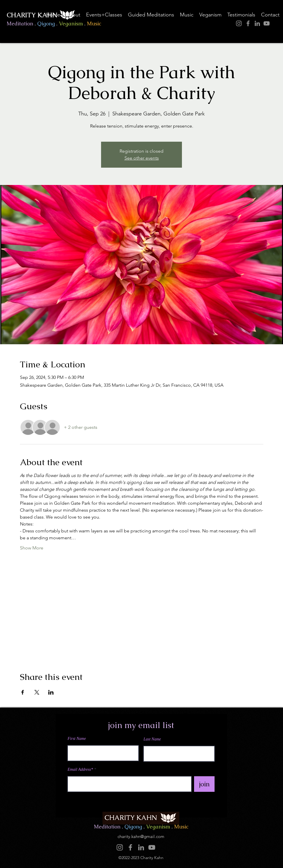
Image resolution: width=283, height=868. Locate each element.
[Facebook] (248, 23)
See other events (142, 158)
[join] (204, 784)
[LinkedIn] (257, 23)
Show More (32, 548)
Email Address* (80, 770)
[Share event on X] (37, 692)
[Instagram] (239, 23)
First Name (77, 739)
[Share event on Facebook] (23, 692)
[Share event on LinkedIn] (51, 692)
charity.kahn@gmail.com (141, 836)
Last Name (152, 739)
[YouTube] (267, 23)
